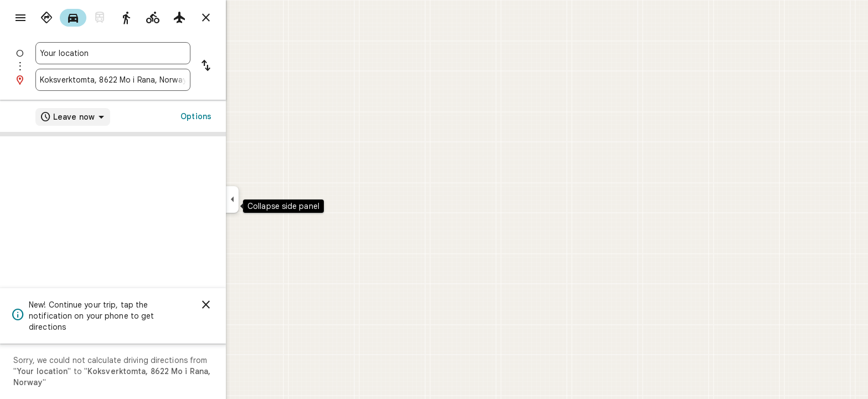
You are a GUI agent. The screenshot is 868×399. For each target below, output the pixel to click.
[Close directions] (246, 18)
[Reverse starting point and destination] (246, 66)
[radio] (86, 18)
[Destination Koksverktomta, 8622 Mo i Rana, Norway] (153, 80)
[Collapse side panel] (272, 199)
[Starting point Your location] (153, 53)
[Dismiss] (246, 305)
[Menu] (20, 19)
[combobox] (153, 53)
